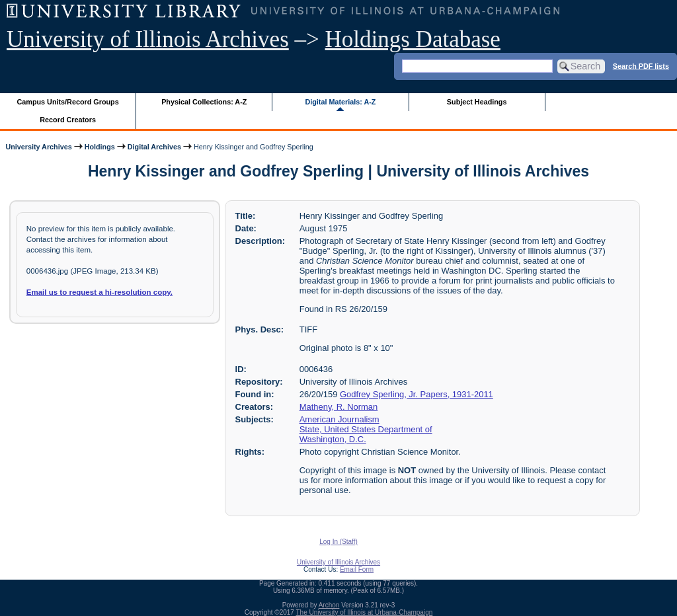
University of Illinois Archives (148, 39)
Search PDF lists (641, 65)
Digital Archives (154, 147)
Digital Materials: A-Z (340, 102)
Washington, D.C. (333, 439)
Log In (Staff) (338, 542)
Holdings (100, 147)
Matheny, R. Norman (339, 407)
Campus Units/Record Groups (68, 102)
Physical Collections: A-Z (204, 102)
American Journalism (339, 419)
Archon (329, 605)
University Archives (38, 147)
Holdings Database (413, 39)
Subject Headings (477, 102)
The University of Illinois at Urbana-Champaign (365, 612)
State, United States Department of (366, 429)
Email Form (357, 569)
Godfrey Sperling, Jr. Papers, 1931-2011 (417, 394)
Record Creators (68, 120)
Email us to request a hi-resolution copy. (100, 292)
